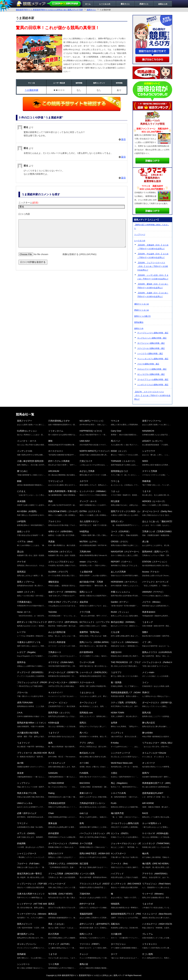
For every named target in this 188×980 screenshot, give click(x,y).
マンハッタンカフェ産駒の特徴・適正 (153, 359)
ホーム (88, 4)
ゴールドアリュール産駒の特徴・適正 (153, 379)
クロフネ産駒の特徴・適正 (148, 364)
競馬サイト (91, 10)
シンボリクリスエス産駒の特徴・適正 (153, 385)
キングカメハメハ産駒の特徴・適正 (152, 338)
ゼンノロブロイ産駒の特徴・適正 (151, 374)
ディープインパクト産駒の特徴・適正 (153, 333)
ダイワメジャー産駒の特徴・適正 (151, 343)
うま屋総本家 (31, 90)
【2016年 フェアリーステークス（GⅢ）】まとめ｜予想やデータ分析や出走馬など (153, 266)
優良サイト (125, 4)
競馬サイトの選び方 (142, 316)
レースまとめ (105, 4)
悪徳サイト (144, 4)
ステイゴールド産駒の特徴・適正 (151, 348)
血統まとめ (163, 4)
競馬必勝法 (139, 322)
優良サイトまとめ (142, 304)
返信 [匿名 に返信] (123, 139)
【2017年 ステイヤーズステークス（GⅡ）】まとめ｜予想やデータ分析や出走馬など (152, 395)
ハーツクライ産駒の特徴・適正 (150, 354)
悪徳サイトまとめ (142, 310)
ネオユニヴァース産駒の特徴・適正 (152, 369)
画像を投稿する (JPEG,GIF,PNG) (79, 259)
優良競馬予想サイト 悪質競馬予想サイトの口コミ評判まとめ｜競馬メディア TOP (49, 10)
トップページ (140, 234)
